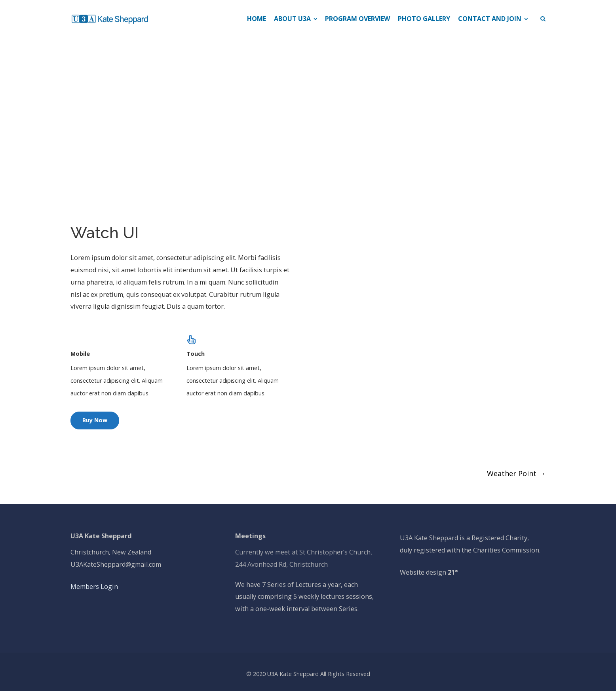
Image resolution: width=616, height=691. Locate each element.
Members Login (94, 587)
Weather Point (516, 473)
